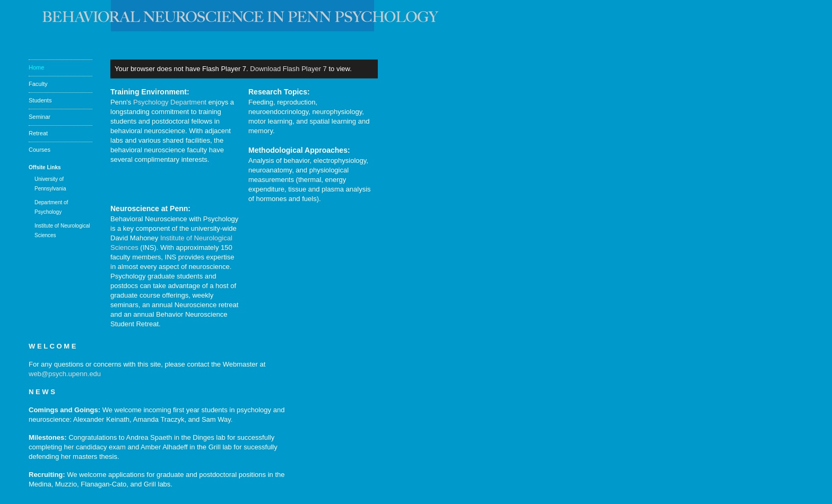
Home (36, 67)
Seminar (40, 117)
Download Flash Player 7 (288, 69)
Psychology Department (170, 102)
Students (40, 100)
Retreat (38, 133)
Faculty (38, 84)
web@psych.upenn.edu (65, 374)
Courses (40, 150)
